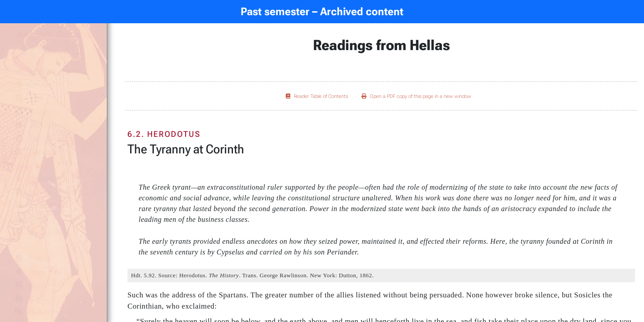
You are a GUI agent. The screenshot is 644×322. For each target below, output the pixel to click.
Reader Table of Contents (317, 96)
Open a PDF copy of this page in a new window (416, 96)
